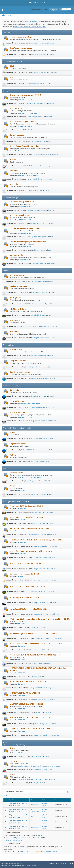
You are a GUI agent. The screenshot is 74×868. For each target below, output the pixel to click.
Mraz (51, 770)
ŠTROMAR (29, 100)
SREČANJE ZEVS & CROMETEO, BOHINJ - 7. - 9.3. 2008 (30, 718)
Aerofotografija (33, 766)
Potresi (13, 455)
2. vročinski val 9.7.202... (37, 179)
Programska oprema (18, 361)
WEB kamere (15, 320)
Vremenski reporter (17, 412)
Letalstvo (14, 761)
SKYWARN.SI (22, 779)
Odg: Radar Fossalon (39, 250)
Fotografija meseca (18, 401)
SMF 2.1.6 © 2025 (6, 863)
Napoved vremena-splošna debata (23, 122)
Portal (12, 77)
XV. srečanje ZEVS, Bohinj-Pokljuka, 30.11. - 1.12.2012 (30, 609)
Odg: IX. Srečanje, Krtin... (40, 699)
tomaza (54, 603)
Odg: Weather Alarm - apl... (38, 367)
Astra (50, 663)
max (54, 263)
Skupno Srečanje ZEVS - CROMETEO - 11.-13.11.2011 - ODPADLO (34, 634)
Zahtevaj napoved (17, 135)
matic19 (47, 756)
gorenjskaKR (35, 812)
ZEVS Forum (37, 3)
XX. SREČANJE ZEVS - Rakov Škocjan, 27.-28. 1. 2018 (30, 529)
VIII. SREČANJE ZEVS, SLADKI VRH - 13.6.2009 (27, 704)
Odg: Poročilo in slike (41, 557)
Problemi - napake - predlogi (21, 37)
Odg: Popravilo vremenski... (42, 263)
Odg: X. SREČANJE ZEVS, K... (40, 688)
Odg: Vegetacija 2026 (36, 190)
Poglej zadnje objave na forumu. (14, 840)
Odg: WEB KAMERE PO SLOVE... (41, 326)
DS (23, 851)
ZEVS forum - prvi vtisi (48, 779)
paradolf (22, 100)
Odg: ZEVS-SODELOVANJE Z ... (43, 72)
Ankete (13, 486)
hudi (56, 72)
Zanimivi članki (16, 390)
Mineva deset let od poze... (39, 396)
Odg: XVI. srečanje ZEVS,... (42, 603)
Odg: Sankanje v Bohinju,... (40, 580)
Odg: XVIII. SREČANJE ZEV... (42, 569)
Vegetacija (14, 184)
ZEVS (12, 66)
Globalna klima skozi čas (38, 166)
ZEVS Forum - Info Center (14, 792)
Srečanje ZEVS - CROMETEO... (44, 639)
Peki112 (41, 835)
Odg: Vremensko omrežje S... (41, 378)
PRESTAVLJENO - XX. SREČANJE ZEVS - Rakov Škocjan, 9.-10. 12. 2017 (36, 540)
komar (35, 113)
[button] (3, 10)
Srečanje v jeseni (37, 627)
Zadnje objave (9, 796)
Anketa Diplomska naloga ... (39, 494)
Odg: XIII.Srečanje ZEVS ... (39, 650)
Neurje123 (53, 421)
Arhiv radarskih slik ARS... (38, 315)
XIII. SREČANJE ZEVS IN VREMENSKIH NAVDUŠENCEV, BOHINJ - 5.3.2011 (36, 644)
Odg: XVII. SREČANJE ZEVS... (40, 591)
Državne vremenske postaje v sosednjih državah (28, 242)
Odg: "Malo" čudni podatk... (39, 356)
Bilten (12, 748)
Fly (49, 367)
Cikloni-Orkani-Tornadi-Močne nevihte (25, 146)
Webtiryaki (51, 863)
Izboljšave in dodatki (18, 309)
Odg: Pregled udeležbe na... (43, 735)
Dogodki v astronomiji (18, 444)
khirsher (51, 396)
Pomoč (57, 863)
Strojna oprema (16, 349)
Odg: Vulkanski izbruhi (41, 439)
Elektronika (15, 332)
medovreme (36, 404)
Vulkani (13, 432)
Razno (12, 775)
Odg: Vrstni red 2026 (36, 481)
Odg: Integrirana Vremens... (42, 338)
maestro (54, 546)
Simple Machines (17, 863)
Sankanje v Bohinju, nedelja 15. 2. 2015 (25, 574)
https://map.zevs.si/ (31, 22)
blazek (21, 151)
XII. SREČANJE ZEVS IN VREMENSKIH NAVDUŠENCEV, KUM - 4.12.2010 (35, 655)
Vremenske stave (17, 473)
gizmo (27, 851)
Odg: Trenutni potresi (37, 461)
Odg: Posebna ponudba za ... (39, 281)
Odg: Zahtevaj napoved (38, 141)
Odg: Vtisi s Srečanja (40, 663)
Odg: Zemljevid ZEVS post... (38, 84)
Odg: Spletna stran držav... (38, 223)
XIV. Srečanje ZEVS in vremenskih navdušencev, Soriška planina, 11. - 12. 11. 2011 (40, 619)
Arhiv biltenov (22, 753)
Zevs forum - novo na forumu (21, 48)
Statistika (14, 171)
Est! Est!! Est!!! (52, 523)
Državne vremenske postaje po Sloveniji (25, 228)
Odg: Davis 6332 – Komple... (40, 293)
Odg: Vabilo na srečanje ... (42, 546)
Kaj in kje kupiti (16, 298)
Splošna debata (23, 766)
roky (26, 126)
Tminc (50, 84)
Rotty (33, 816)
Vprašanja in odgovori (18, 255)
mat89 (21, 126)
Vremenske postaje (17, 275)
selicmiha (53, 699)
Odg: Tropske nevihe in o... (42, 154)
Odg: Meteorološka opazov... (37, 210)
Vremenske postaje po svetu (21, 215)
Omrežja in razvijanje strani (20, 372)
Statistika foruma (12, 832)
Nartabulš (52, 557)
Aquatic (21, 576)
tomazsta (51, 43)
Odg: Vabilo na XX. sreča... (38, 523)
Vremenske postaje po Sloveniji (22, 202)
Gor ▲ (71, 863)
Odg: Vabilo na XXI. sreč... (39, 512)
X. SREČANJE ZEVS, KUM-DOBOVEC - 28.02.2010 (28, 682)
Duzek (54, 569)
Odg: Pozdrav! (38, 783)
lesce (33, 822)
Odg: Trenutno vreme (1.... (36, 117)
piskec (51, 356)
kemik (55, 851)
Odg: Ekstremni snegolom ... (40, 421)
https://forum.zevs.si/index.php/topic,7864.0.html (30, 26)
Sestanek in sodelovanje (34, 779)
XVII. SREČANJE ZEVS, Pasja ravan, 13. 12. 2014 (27, 586)
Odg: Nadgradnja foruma (39, 54)
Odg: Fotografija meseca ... (38, 407)
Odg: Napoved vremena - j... (37, 130)
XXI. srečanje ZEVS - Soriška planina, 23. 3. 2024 (28, 506)
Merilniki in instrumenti (19, 286)
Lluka (37, 851)
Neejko (42, 851)
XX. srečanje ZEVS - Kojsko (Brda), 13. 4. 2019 (27, 517)
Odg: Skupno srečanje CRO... (40, 724)
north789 (55, 326)
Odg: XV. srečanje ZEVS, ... (42, 614)
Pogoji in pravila (64, 863)
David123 (55, 154)
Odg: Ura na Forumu (40, 43)
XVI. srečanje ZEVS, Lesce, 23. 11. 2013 (24, 598)
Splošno (13, 160)
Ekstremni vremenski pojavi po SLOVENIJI (26, 95)
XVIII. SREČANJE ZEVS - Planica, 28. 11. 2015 (26, 564)
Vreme (54, 378)
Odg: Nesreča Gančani (41, 770)
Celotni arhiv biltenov (36, 756)
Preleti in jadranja (44, 766)
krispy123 (52, 54)
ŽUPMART (54, 724)
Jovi (45, 627)
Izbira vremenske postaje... (41, 304)
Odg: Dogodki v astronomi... (38, 450)
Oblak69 (51, 512)
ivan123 (52, 494)
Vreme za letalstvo (55, 766)
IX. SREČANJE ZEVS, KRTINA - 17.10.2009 (25, 693)
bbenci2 (53, 281)
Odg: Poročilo (39, 712)
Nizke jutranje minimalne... (38, 103)
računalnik (49, 117)
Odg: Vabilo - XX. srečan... (39, 535)
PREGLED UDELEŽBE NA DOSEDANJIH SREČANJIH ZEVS (30, 729)
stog (49, 166)
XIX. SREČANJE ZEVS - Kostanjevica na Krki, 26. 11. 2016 (31, 551)
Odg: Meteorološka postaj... (39, 237)
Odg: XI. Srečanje (36, 677)
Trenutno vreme (16, 108)
